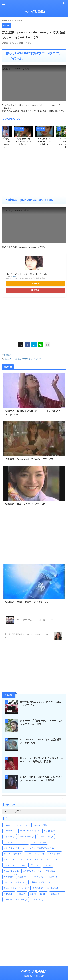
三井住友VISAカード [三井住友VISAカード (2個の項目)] (32, 871)
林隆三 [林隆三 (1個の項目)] (22, 894)
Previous (4, 137)
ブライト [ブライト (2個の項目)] (35, 865)
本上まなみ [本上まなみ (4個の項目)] (53, 888)
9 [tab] (44, 153)
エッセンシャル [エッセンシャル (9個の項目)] (46, 837)
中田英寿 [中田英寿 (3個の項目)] (51, 871)
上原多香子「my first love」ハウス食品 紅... (23, 141)
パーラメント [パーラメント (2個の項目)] (10, 859)
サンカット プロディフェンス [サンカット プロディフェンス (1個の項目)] (41, 848)
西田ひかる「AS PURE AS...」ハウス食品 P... (45, 141)
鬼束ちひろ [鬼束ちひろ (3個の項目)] (22, 900)
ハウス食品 (17, 359)
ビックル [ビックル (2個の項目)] (52, 859)
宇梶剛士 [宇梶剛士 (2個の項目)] (52, 877)
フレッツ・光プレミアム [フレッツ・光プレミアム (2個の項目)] (15, 865)
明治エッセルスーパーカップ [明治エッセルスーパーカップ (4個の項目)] (16, 888)
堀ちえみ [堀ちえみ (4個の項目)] (38, 877)
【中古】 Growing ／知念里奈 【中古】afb (26, 274)
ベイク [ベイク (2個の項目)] (48, 865)
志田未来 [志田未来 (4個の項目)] (21, 882)
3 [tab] (28, 153)
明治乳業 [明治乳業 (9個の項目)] (38, 888)
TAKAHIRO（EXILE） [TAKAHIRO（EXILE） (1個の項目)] (30, 831)
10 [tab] (47, 153)
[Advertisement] (34, 175)
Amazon (35, 283)
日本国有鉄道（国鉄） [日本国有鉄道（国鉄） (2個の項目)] (40, 882)
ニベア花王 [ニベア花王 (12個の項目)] (54, 854)
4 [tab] (31, 153)
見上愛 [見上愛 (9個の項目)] (8, 900)
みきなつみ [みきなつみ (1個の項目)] (10, 837)
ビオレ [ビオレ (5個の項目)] (39, 859)
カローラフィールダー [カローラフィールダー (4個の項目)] (14, 848)
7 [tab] (39, 153)
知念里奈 (8, 355)
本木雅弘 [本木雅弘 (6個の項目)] (9, 894)
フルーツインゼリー (36, 359)
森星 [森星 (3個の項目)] (33, 894)
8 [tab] (41, 153)
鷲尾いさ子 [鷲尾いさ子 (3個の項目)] (37, 900)
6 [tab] (36, 153)
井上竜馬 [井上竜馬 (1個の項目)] (9, 877)
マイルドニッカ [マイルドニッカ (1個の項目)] (11, 871)
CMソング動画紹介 (34, 11)
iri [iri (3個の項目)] (28, 825)
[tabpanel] (45, 137)
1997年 (25, 359)
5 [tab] (33, 153)
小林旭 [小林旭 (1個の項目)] (8, 882)
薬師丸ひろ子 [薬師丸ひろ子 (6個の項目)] (57, 894)
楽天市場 (35, 290)
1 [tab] (23, 153)
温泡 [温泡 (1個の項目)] (43, 894)
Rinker (14, 277)
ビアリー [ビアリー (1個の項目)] (26, 859)
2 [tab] (25, 153)
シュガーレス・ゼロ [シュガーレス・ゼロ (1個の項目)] (35, 854)
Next (64, 137)
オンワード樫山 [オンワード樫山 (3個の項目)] (39, 842)
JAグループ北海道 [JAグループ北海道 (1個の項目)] (43, 825)
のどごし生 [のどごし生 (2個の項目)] (50, 831)
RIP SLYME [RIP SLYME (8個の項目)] (10, 831)
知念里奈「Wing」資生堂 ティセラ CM (27, 602)
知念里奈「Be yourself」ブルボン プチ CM (29, 459)
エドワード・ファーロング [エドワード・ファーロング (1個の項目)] (16, 842)
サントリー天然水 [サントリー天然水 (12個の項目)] (13, 854)
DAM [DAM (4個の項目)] (7, 825)
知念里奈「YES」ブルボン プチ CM (25, 504)
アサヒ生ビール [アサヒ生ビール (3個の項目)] (27, 837)
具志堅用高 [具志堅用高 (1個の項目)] (23, 877)
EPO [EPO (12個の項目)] (18, 825)
